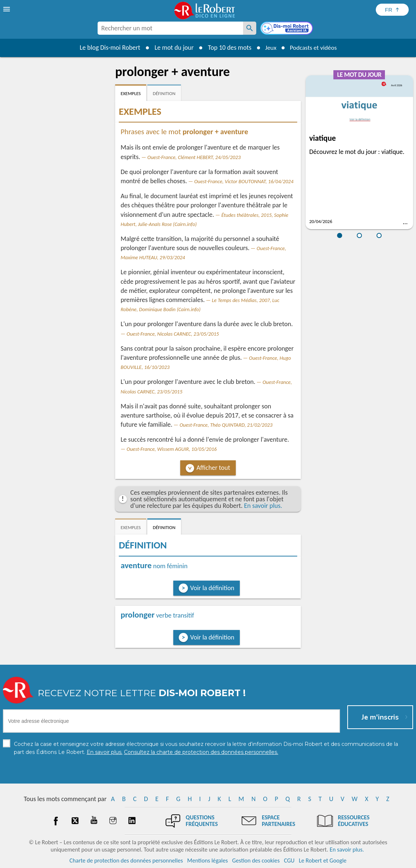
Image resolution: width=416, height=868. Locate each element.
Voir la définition (212, 588)
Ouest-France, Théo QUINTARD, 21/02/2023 (226, 425)
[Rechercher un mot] (250, 28)
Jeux (269, 48)
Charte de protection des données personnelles (126, 861)
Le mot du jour (172, 48)
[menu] (7, 9)
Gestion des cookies (256, 861)
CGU (289, 861)
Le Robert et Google (323, 861)
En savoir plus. (263, 506)
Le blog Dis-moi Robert (108, 48)
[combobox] (170, 28)
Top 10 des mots (228, 48)
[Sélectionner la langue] (392, 10)
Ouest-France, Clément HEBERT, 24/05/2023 (194, 157)
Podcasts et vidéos (314, 48)
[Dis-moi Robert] (287, 29)
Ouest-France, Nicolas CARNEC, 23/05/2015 (173, 334)
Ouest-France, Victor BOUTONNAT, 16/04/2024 (244, 181)
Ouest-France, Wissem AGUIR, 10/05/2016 (172, 449)
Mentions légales (207, 861)
